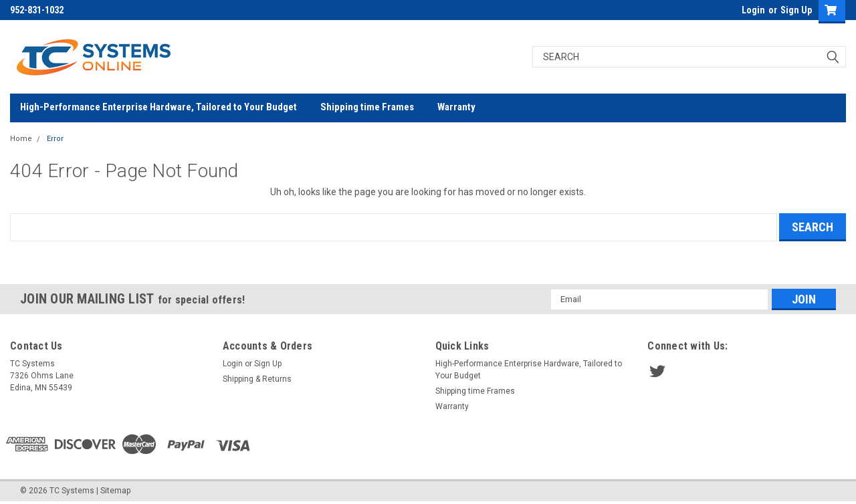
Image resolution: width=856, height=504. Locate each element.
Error (55, 139)
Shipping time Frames (367, 107)
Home (21, 139)
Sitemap (115, 491)
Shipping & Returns (257, 379)
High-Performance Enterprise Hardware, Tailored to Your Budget (158, 107)
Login (753, 10)
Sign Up (796, 10)
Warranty (456, 107)
